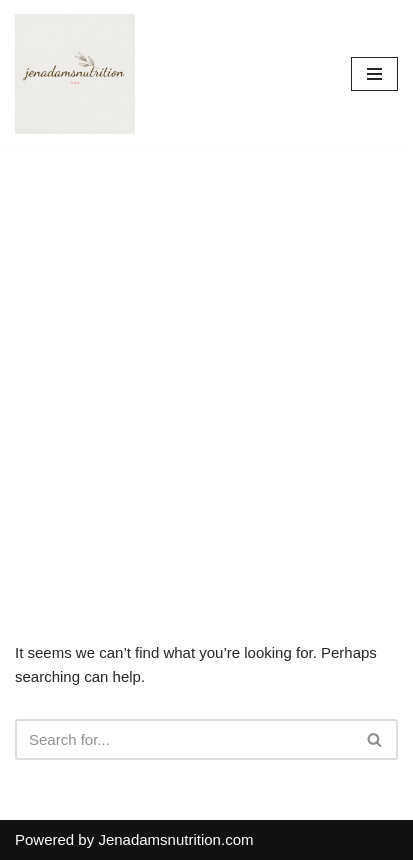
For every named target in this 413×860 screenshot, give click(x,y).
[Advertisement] (206, 364)
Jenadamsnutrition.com (175, 839)
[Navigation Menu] (374, 74)
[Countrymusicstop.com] (75, 74)
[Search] (184, 739)
